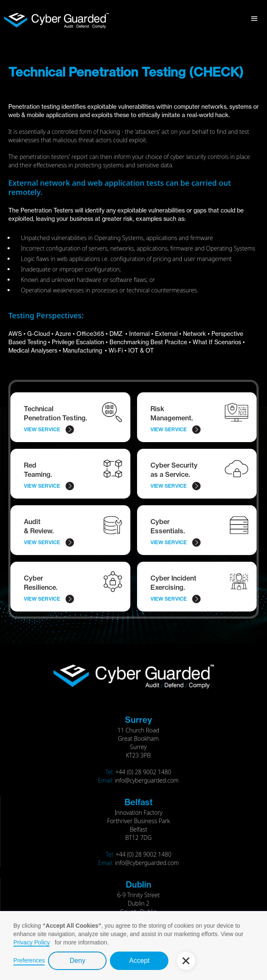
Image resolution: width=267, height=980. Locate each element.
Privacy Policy (32, 942)
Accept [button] (139, 961)
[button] (254, 19)
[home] (54, 17)
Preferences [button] (29, 960)
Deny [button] (78, 961)
